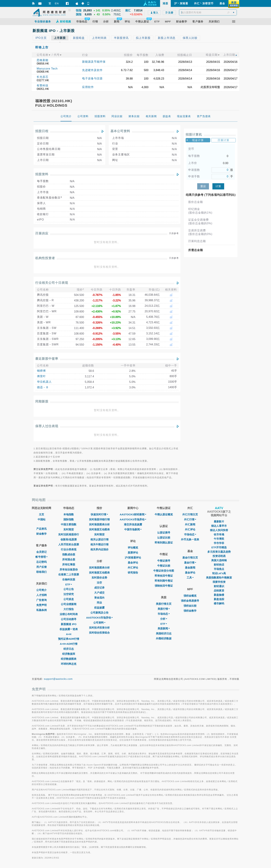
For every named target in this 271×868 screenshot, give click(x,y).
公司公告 (69, 589)
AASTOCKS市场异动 (100, 618)
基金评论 (133, 563)
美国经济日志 (164, 633)
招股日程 (42, 131)
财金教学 (41, 534)
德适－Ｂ (43, 387)
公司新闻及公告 (99, 613)
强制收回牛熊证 (164, 586)
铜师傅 (41, 371)
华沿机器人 (44, 382)
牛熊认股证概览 (164, 514)
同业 (99, 603)
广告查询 (41, 600)
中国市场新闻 (133, 529)
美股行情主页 (164, 604)
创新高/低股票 (69, 539)
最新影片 (219, 521)
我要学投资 (219, 582)
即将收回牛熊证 (164, 576)
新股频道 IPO (69, 624)
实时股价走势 (99, 578)
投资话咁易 (219, 556)
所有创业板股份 (69, 569)
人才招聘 (41, 595)
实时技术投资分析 (99, 628)
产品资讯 (41, 529)
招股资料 (42, 174)
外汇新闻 (190, 524)
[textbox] (208, 12)
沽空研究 (69, 594)
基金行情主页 (190, 558)
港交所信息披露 (133, 524)
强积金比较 (190, 606)
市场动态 (164, 614)
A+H (69, 634)
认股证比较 (164, 538)
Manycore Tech (47, 69)
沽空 (99, 583)
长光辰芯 (43, 77)
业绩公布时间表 (69, 614)
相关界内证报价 (99, 549)
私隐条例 (41, 610)
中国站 (42, 519)
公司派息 (69, 599)
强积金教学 (190, 611)
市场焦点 (219, 569)
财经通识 (219, 586)
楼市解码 (219, 603)
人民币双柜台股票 (69, 544)
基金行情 (190, 563)
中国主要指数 (69, 524)
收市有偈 (219, 534)
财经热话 (219, 565)
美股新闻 (164, 628)
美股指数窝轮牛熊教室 (219, 578)
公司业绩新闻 (69, 604)
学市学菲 (219, 543)
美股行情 (164, 609)
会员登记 (41, 552)
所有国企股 (69, 559)
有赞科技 (43, 85)
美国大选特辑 (219, 560)
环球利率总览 (69, 664)
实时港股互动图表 (99, 529)
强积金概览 (190, 596)
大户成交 (99, 593)
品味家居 (219, 590)
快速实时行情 (99, 514)
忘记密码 (41, 562)
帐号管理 (41, 557)
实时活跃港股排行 (69, 534)
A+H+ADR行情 (69, 644)
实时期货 (69, 529)
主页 (41, 514)
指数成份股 (69, 554)
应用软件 (88, 87)
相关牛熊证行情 (99, 544)
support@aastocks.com (58, 679)
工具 (190, 578)
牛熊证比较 (164, 566)
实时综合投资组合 (99, 633)
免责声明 (41, 605)
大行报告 (69, 609)
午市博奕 (219, 539)
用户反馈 (41, 567)
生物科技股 (69, 579)
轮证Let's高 (219, 573)
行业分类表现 (69, 549)
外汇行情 (190, 519)
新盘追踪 (219, 599)
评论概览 (133, 548)
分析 (164, 619)
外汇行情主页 (190, 514)
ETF (69, 584)
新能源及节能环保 (94, 62)
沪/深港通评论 (133, 558)
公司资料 (99, 623)
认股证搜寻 (164, 533)
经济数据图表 (69, 659)
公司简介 (41, 590)
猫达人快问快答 (219, 530)
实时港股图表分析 (99, 524)
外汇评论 (133, 568)
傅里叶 (41, 376)
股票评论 (133, 553)
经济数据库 (69, 654)
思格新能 (43, 60)
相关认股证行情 (99, 539)
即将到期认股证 (164, 543)
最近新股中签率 (47, 359)
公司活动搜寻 (69, 619)
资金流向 (99, 598)
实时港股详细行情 (99, 519)
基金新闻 (190, 568)
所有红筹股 (69, 564)
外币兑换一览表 (190, 539)
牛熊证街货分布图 (164, 571)
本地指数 (69, 514)
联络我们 (41, 572)
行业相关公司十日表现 (52, 283)
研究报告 (133, 573)
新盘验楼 (219, 595)
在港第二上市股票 (69, 574)
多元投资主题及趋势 (219, 552)
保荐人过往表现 (47, 426)
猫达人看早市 (219, 526)
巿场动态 (190, 534)
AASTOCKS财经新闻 (133, 514)
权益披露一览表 (69, 629)
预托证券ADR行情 (69, 639)
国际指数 (69, 519)
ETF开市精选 (219, 547)
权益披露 (99, 608)
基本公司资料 (120, 131)
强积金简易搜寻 (190, 601)
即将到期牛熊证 (164, 581)
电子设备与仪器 (92, 78)
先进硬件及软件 (92, 70)
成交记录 (99, 588)
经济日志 (69, 649)
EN (57, 3)
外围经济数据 (164, 638)
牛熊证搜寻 (164, 561)
